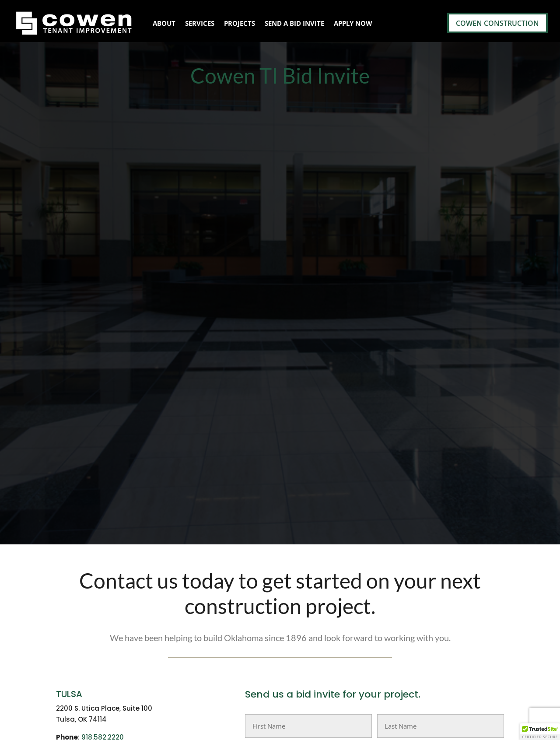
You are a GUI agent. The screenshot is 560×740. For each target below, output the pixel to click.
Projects (240, 23)
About (164, 23)
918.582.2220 (103, 310)
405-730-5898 (107, 391)
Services (200, 23)
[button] (540, 732)
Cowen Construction (497, 23)
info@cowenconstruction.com (129, 402)
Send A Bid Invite (294, 23)
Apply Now (353, 23)
